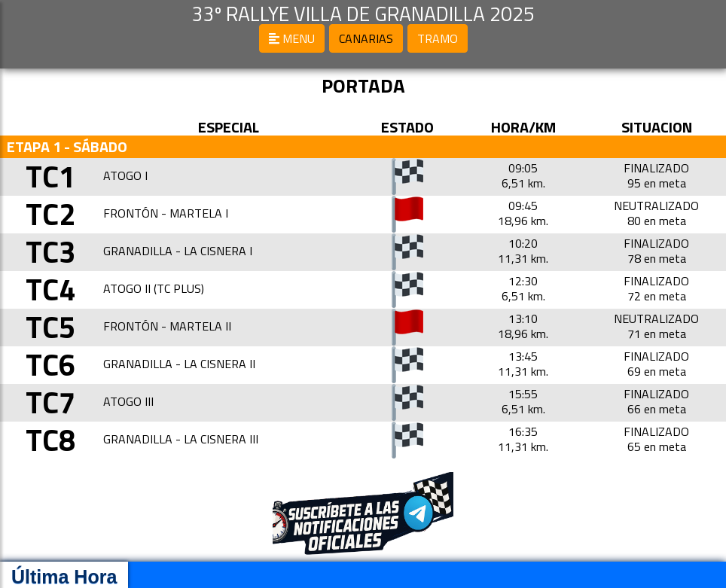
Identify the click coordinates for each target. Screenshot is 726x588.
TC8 (50, 440)
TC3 (50, 252)
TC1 (50, 177)
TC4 (50, 289)
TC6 (50, 365)
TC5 (50, 327)
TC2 (50, 214)
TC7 (50, 402)
